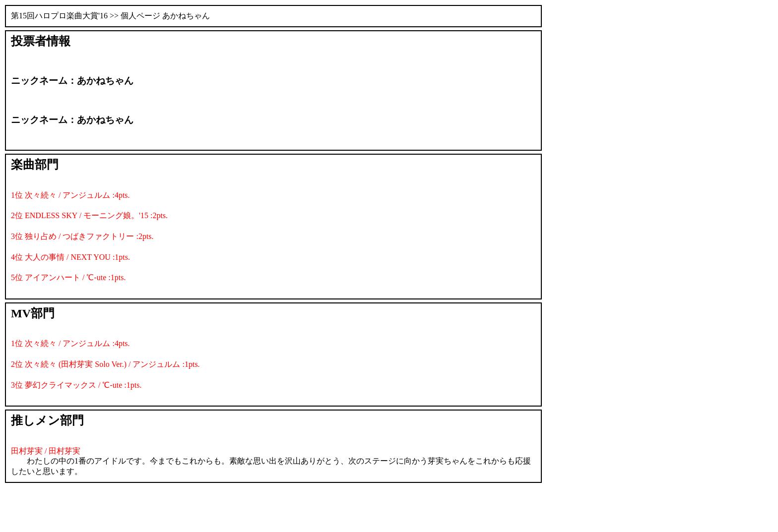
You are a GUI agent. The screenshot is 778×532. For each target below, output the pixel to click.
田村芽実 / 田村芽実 (46, 451)
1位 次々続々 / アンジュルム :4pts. (70, 195)
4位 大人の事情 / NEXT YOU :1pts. (70, 257)
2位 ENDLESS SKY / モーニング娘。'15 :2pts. (89, 215)
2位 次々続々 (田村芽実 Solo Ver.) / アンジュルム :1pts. (105, 364)
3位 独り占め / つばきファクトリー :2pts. (82, 236)
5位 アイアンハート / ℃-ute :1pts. (68, 277)
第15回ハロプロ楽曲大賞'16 (59, 16)
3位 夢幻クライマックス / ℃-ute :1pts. (76, 385)
